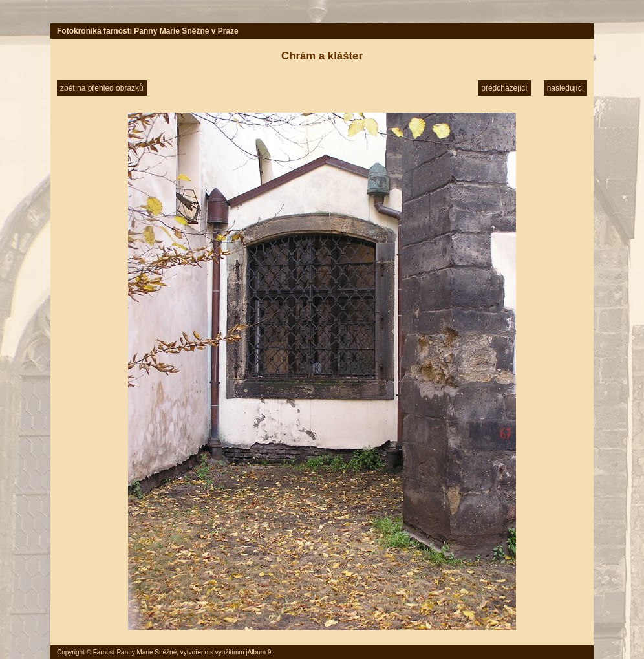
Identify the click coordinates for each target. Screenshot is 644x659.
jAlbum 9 (258, 652)
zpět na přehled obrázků (102, 88)
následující (565, 88)
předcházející (504, 88)
